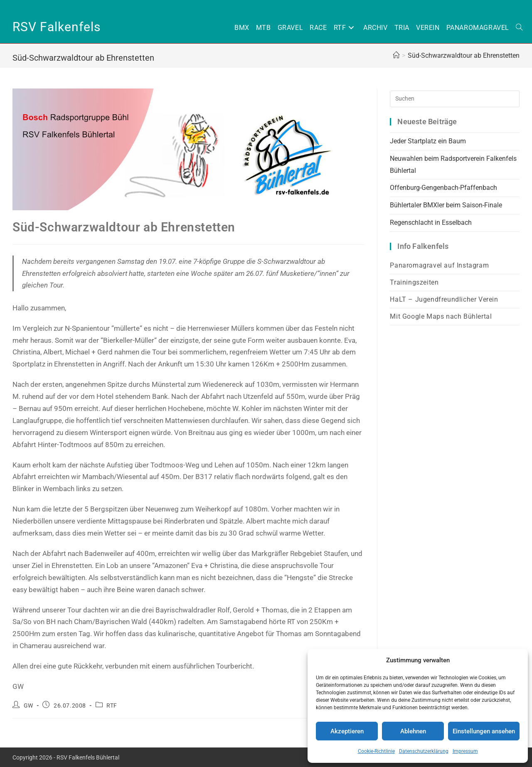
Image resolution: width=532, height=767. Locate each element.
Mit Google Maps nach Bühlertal (441, 316)
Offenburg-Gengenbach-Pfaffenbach (443, 188)
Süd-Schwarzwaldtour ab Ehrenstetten (464, 55)
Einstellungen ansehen (484, 731)
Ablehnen (413, 731)
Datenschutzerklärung (424, 751)
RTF (112, 706)
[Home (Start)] (396, 55)
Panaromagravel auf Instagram (439, 265)
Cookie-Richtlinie (376, 751)
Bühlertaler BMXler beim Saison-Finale (446, 205)
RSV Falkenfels (57, 27)
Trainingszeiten (414, 282)
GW (28, 706)
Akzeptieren (347, 731)
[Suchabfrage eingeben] (455, 99)
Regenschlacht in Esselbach (432, 222)
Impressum (465, 751)
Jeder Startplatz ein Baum (428, 141)
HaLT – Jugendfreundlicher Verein (444, 299)
